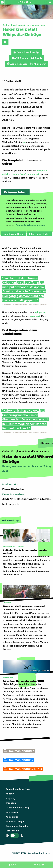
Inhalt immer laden (39, 234)
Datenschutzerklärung (18, 807)
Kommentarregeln (15, 821)
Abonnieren (38, 64)
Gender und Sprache (17, 826)
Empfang (11, 798)
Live (13, 865)
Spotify (37, 58)
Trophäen (11, 803)
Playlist (40, 865)
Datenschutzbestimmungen (31, 225)
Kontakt (10, 794)
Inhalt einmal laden (14, 234)
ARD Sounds (19, 58)
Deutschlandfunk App (27, 52)
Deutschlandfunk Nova (18, 789)
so (24, 142)
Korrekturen (12, 817)
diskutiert (35, 316)
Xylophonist (41, 312)
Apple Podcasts (17, 64)
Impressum (12, 812)
